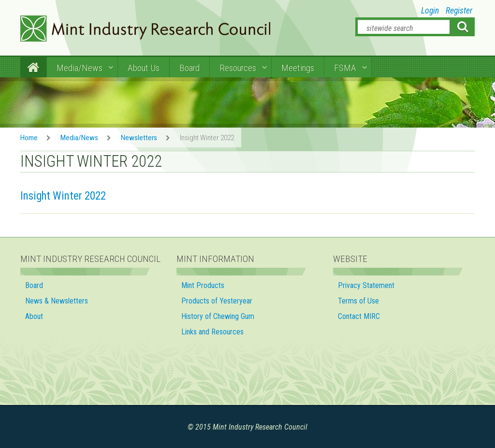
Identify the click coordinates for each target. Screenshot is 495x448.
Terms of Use (358, 301)
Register (459, 11)
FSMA (345, 68)
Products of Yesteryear (217, 301)
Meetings (298, 68)
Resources (238, 68)
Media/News (80, 68)
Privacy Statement (366, 285)
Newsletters (139, 138)
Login (430, 11)
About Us (144, 68)
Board (189, 68)
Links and (213, 332)
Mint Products (203, 285)
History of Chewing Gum (218, 316)
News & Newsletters (57, 301)
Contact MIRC (359, 316)
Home (29, 138)
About (34, 316)
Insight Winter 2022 (63, 196)
